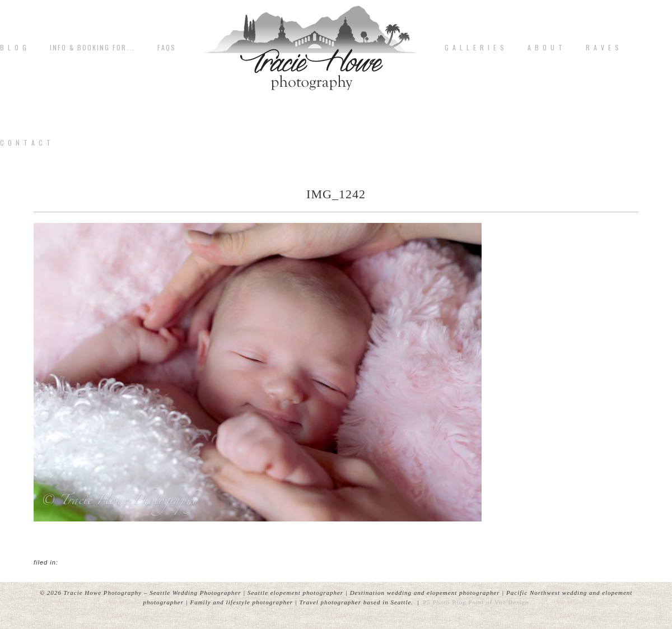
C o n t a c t (26, 143)
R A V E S (603, 48)
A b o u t (545, 48)
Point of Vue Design (498, 602)
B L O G (14, 48)
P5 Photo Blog (444, 602)
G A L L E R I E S (475, 48)
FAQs (167, 48)
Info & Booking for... (92, 48)
